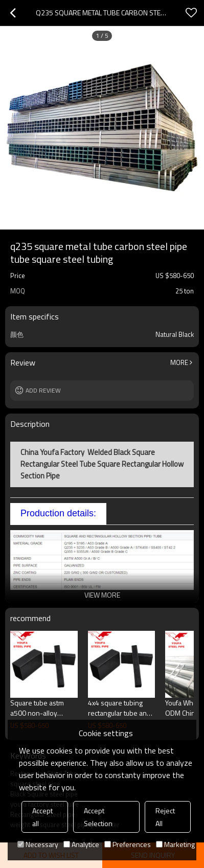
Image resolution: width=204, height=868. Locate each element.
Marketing (175, 844)
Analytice (81, 844)
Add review (43, 390)
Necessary (38, 844)
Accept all (42, 817)
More (179, 362)
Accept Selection (98, 817)
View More (102, 595)
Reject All (165, 817)
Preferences (128, 844)
